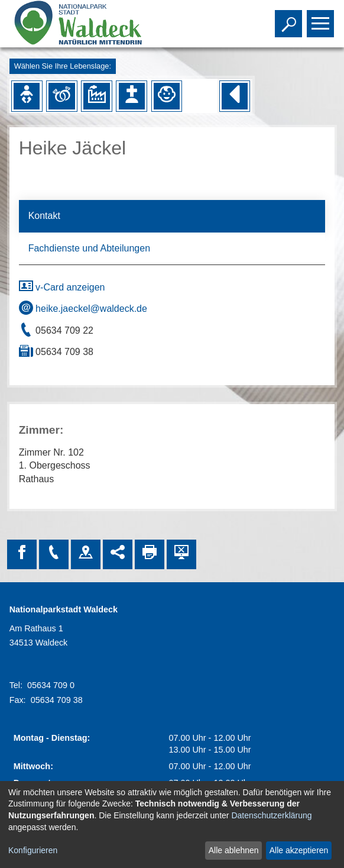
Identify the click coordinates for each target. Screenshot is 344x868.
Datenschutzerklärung (271, 815)
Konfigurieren (33, 850)
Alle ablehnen (234, 850)
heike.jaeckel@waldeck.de (83, 309)
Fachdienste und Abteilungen (89, 248)
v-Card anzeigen (62, 287)
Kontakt (44, 216)
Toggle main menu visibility (322, 18)
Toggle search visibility (290, 18)
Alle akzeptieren (299, 850)
